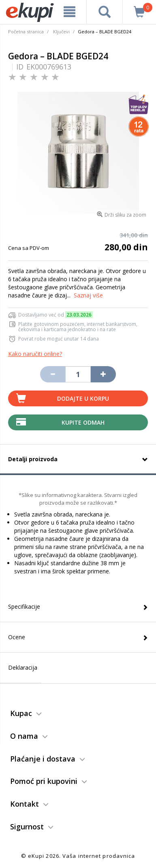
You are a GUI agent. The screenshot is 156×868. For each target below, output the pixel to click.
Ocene (17, 637)
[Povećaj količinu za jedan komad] (103, 374)
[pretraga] (105, 12)
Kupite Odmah (83, 422)
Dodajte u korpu (83, 398)
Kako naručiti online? (35, 354)
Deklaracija (23, 667)
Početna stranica (26, 31)
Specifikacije (24, 607)
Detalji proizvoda (33, 459)
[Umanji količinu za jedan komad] (53, 374)
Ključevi (61, 31)
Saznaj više (88, 295)
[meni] (69, 12)
